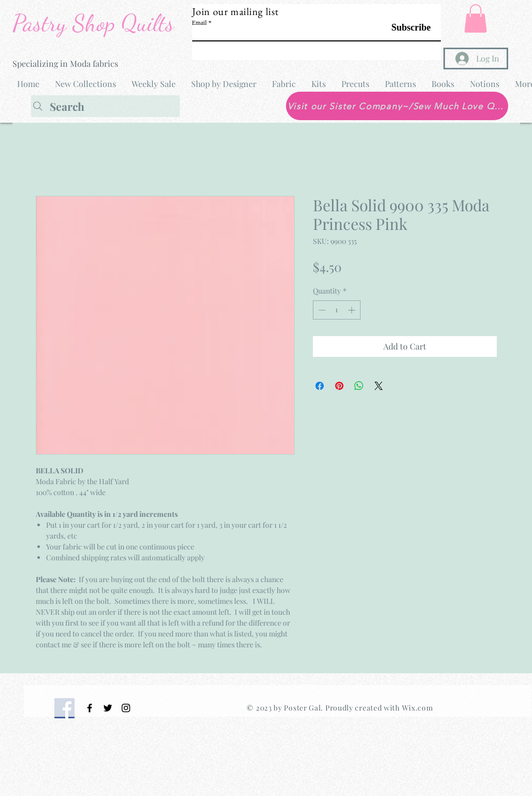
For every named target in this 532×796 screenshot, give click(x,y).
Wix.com (418, 708)
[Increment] (353, 310)
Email (200, 23)
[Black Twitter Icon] (108, 708)
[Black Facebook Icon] (90, 708)
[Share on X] (379, 386)
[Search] (105, 106)
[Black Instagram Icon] (126, 708)
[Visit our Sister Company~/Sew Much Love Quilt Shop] (397, 106)
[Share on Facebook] (320, 386)
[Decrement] (321, 310)
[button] (476, 18)
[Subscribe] (405, 28)
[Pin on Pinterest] (339, 386)
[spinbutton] (337, 310)
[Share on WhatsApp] (359, 386)
